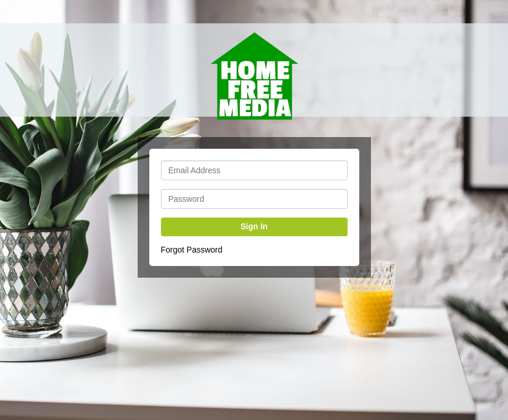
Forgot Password (192, 250)
